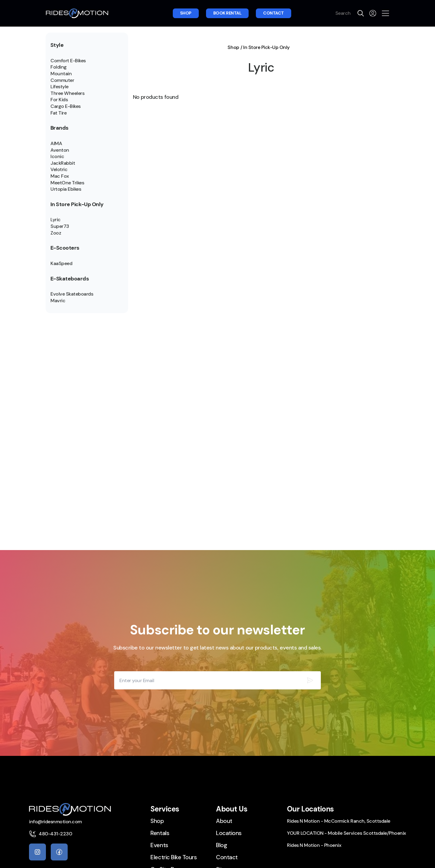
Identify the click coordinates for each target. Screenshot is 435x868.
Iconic (57, 157)
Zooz (56, 233)
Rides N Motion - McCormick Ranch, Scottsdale (339, 821)
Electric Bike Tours (174, 857)
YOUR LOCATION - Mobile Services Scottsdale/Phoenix (346, 833)
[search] (361, 13)
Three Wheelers (67, 93)
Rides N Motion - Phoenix (314, 845)
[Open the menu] (385, 13)
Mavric (58, 301)
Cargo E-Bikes (66, 106)
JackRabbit (63, 163)
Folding (59, 67)
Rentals (160, 833)
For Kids (59, 100)
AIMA (56, 144)
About (224, 821)
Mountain (61, 74)
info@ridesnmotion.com (55, 822)
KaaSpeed (61, 264)
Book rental (227, 13)
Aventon (60, 150)
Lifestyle (60, 87)
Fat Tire (58, 113)
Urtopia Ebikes (66, 189)
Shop (186, 13)
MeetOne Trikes (67, 183)
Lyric (56, 220)
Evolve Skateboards (72, 294)
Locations (229, 833)
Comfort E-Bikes (68, 61)
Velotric (59, 170)
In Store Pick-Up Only (266, 47)
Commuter (62, 80)
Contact (274, 13)
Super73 (60, 226)
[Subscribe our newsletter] (310, 680)
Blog (221, 845)
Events (159, 845)
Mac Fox (60, 176)
